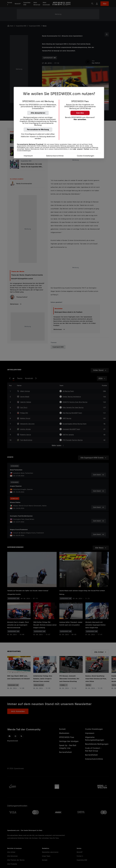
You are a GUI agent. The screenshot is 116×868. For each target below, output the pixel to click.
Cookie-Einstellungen (86, 156)
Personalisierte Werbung (38, 129)
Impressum (28, 156)
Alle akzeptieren (38, 113)
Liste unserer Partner (81, 149)
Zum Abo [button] (80, 113)
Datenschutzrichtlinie (55, 156)
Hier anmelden (80, 119)
